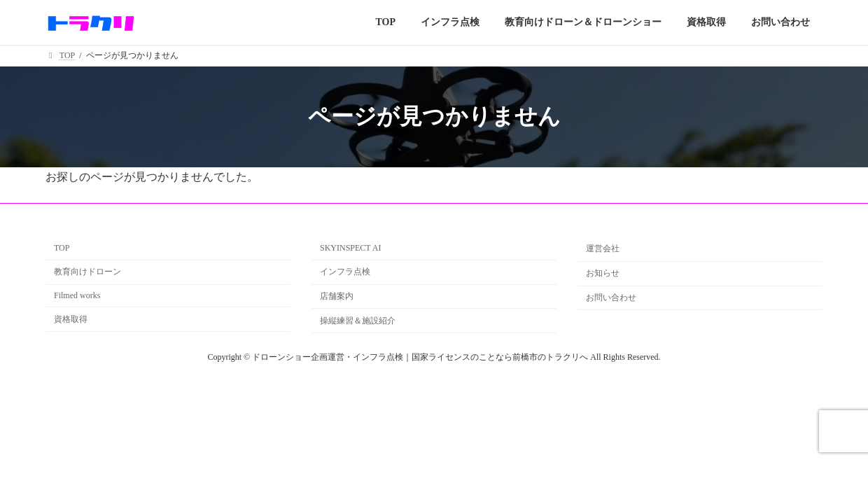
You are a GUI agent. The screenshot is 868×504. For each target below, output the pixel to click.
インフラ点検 (345, 272)
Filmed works (77, 295)
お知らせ (603, 273)
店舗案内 (337, 296)
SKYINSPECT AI (350, 248)
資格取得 (71, 319)
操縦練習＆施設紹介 (358, 321)
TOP (62, 248)
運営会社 (603, 248)
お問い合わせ (611, 297)
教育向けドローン (87, 272)
